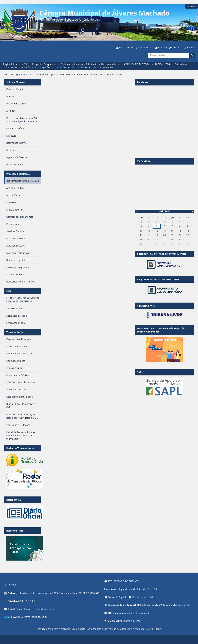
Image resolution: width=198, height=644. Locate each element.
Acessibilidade (146, 47)
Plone (158, 629)
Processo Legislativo (18, 174)
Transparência (15, 332)
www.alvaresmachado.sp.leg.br (30, 617)
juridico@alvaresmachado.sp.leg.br (171, 605)
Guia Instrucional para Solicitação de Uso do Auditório (90, 64)
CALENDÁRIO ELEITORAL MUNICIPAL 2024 (147, 64)
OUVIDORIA (115, 621)
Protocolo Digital (117, 597)
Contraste (177, 47)
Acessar (191, 6)
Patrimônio (180, 64)
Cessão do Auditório (143, 597)
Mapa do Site (126, 47)
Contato (163, 47)
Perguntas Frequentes (44, 64)
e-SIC (25, 64)
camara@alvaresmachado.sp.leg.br (35, 609)
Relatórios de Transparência (37, 67)
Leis (8, 291)
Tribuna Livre (10, 67)
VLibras (191, 47)
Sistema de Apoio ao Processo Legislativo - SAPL (63, 74)
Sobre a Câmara (15, 82)
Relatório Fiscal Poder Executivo (96, 67)
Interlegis (127, 629)
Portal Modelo (94, 629)
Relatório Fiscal (66, 67)
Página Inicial (10, 64)
